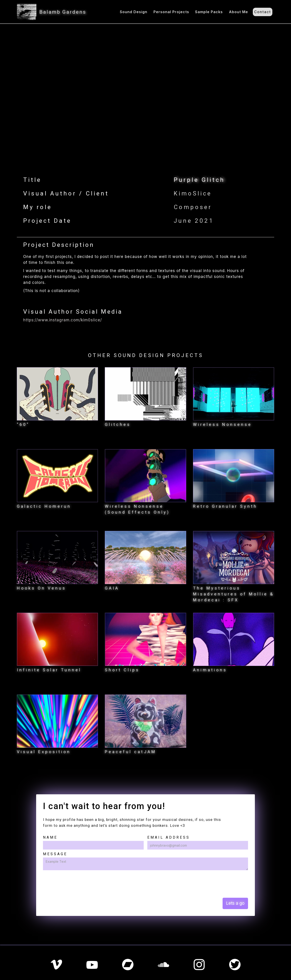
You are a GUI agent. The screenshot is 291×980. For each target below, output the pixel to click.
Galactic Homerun (44, 506)
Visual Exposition (44, 752)
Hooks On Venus (41, 588)
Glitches (118, 424)
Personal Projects (171, 12)
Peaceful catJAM (130, 752)
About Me (238, 12)
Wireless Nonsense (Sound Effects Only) (137, 509)
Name (50, 837)
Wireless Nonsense (222, 424)
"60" (23, 424)
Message (55, 854)
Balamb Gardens (63, 12)
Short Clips (122, 670)
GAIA (112, 588)
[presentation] (78, 884)
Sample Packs (209, 12)
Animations (210, 670)
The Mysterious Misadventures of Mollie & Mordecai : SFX (233, 594)
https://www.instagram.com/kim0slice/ (63, 320)
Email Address (169, 837)
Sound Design (134, 12)
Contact (263, 12)
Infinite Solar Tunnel (49, 670)
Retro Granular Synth (225, 506)
